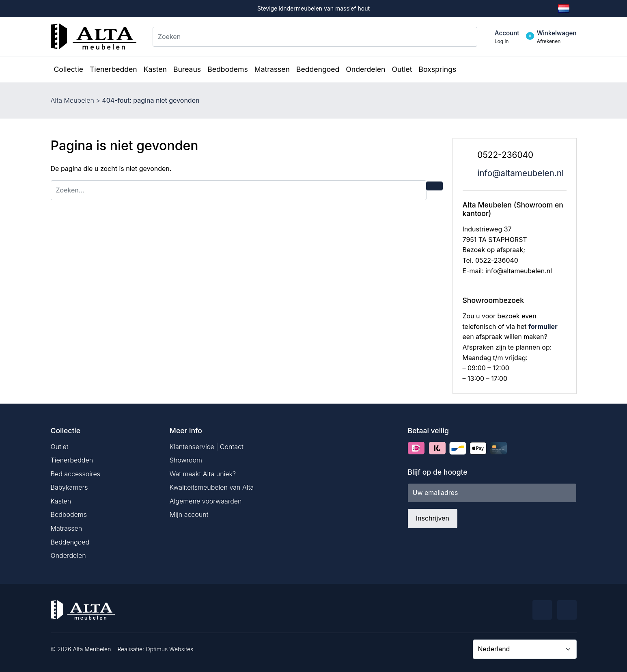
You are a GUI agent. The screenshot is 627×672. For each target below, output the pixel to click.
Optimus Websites (169, 649)
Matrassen (67, 528)
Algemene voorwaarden (206, 501)
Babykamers (69, 487)
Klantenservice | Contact (207, 447)
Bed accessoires (76, 474)
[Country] (525, 649)
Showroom (186, 460)
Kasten (61, 501)
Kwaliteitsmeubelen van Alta (212, 487)
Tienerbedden (72, 460)
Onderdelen (68, 555)
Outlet (60, 447)
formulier (543, 326)
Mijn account (189, 514)
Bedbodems (69, 514)
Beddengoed (70, 542)
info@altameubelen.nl (520, 173)
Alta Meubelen (72, 100)
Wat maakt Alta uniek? (203, 474)
